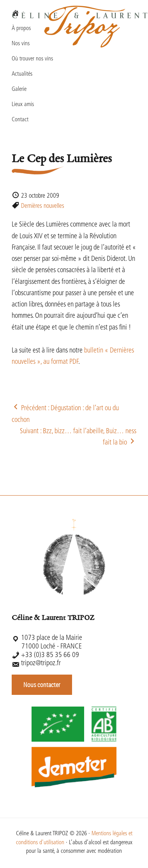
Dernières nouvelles (43, 206)
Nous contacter (42, 685)
